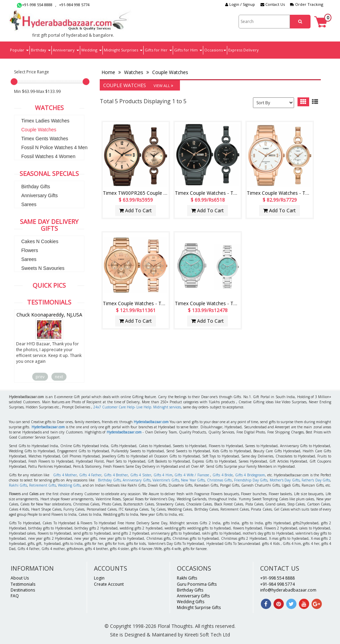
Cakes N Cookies (40, 241)
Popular (19, 50)
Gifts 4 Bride (223, 475)
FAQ (15, 596)
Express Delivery (244, 50)
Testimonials (23, 584)
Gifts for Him (188, 50)
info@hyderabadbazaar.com (288, 590)
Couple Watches (39, 130)
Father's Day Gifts (316, 480)
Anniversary (66, 50)
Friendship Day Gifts (251, 480)
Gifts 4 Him (163, 475)
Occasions (215, 50)
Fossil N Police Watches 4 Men (54, 147)
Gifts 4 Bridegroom (250, 475)
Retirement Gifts (42, 485)
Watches (134, 72)
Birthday (41, 50)
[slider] (14, 82)
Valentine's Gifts (166, 480)
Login (99, 578)
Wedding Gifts (69, 485)
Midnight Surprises (123, 50)
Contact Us (273, 4)
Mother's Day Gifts (285, 480)
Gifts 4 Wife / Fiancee (192, 475)
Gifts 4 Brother (116, 475)
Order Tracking (307, 4)
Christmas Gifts (220, 480)
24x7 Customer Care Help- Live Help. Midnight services (137, 407)
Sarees (29, 204)
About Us (20, 578)
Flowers (30, 250)
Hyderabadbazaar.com (151, 422)
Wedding (92, 50)
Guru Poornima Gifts (197, 584)
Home (109, 72)
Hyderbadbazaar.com (48, 427)
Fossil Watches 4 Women (48, 156)
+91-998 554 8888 (35, 5)
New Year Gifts (193, 480)
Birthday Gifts (36, 187)
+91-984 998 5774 (74, 5)
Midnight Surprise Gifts (199, 607)
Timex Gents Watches (45, 139)
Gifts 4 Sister (141, 475)
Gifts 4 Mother (65, 475)
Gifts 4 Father (90, 475)
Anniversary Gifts (40, 195)
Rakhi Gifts (18, 485)
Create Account (109, 584)
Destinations (23, 590)
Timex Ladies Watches (45, 121)
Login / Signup (240, 4)
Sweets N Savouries (43, 268)
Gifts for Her (158, 50)
